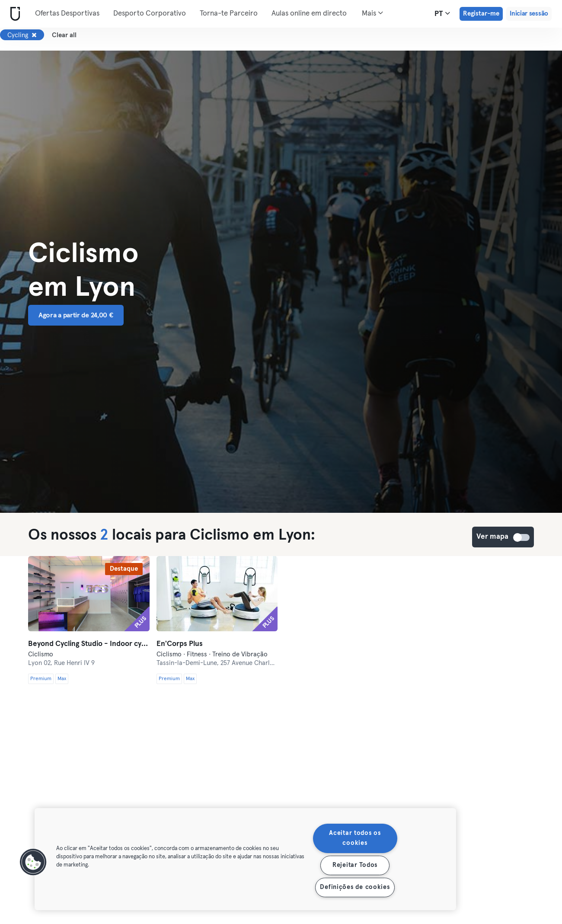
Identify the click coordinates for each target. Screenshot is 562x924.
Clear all (64, 35)
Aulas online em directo (309, 14)
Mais (372, 13)
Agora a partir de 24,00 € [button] (76, 315)
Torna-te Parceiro (229, 14)
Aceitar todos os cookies (355, 838)
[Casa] (13, 14)
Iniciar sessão (529, 14)
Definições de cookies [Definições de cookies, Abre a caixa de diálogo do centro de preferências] (355, 887)
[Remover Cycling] (34, 35)
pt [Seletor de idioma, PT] (442, 13)
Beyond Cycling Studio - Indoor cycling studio (89, 644)
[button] (33, 862)
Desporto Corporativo (150, 14)
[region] (245, 859)
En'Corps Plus (180, 644)
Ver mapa (522, 537)
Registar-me (481, 14)
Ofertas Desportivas (67, 14)
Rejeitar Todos (355, 865)
